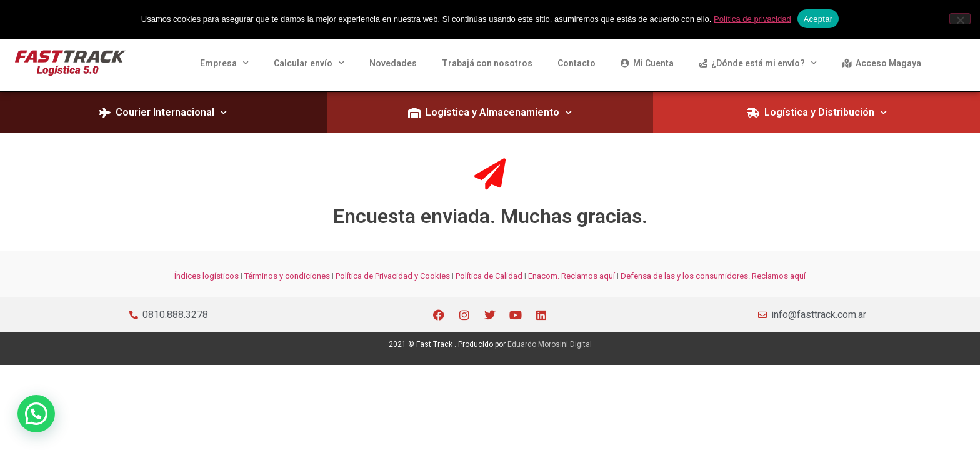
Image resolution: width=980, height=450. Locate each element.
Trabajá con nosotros (487, 63)
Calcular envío (309, 63)
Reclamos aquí (587, 276)
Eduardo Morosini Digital (550, 344)
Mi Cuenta (647, 63)
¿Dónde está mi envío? (758, 63)
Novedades (393, 63)
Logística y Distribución (817, 112)
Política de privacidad (752, 19)
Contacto (577, 63)
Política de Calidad (489, 276)
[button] (29, 416)
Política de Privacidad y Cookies (393, 276)
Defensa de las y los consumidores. (685, 276)
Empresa (224, 63)
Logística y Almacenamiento (490, 112)
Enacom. (544, 276)
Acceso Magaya (882, 63)
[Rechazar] (960, 19)
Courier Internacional (163, 112)
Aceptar (818, 19)
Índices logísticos (207, 276)
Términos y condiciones (287, 276)
